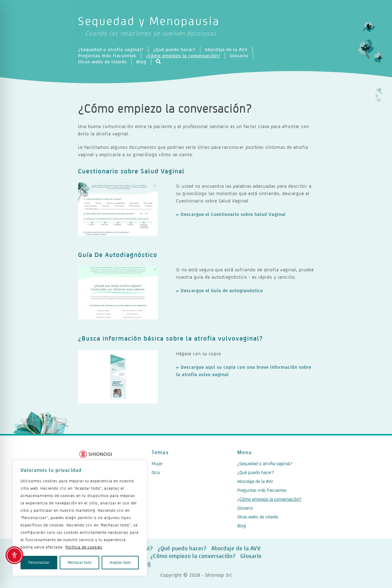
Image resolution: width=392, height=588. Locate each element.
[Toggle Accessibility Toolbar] (14, 555)
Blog (141, 62)
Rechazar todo (80, 562)
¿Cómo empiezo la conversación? (183, 56)
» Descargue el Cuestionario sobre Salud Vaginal (231, 214)
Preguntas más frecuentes (107, 56)
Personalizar (39, 562)
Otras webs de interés (102, 62)
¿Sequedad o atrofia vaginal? (111, 49)
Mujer (157, 464)
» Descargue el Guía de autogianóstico (220, 290)
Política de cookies (84, 547)
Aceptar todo (120, 562)
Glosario (239, 56)
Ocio (156, 472)
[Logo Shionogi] (96, 454)
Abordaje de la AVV (226, 49)
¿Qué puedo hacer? (174, 49)
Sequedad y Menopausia (196, 26)
